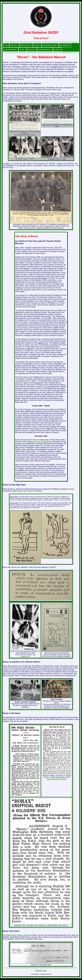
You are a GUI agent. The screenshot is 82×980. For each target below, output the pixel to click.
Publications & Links (50, 45)
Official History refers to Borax (17, 935)
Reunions (32, 49)
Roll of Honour (26, 45)
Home (6, 45)
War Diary (15, 45)
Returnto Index (41, 971)
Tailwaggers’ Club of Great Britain (39, 442)
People (37, 45)
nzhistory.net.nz (25, 656)
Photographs (65, 45)
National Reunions (45, 49)
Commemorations (11, 49)
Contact (57, 49)
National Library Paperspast (57, 779)
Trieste (23, 49)
